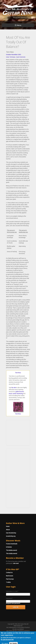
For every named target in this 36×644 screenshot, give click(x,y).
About (8, 530)
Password (9, 598)
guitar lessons (20, 392)
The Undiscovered (12, 554)
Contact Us (9, 573)
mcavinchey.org (11, 536)
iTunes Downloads (12, 544)
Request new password (13, 603)
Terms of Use (20, 633)
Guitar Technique (11, 57)
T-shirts (8, 582)
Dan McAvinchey (11, 533)
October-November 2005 (14, 55)
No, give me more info (7, 642)
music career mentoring (16, 394)
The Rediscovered (11, 550)
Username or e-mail (12, 591)
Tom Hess (18, 373)
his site (14, 388)
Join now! (16, 563)
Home (8, 526)
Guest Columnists (21, 57)
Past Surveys (10, 579)
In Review (9, 547)
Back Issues (10, 576)
